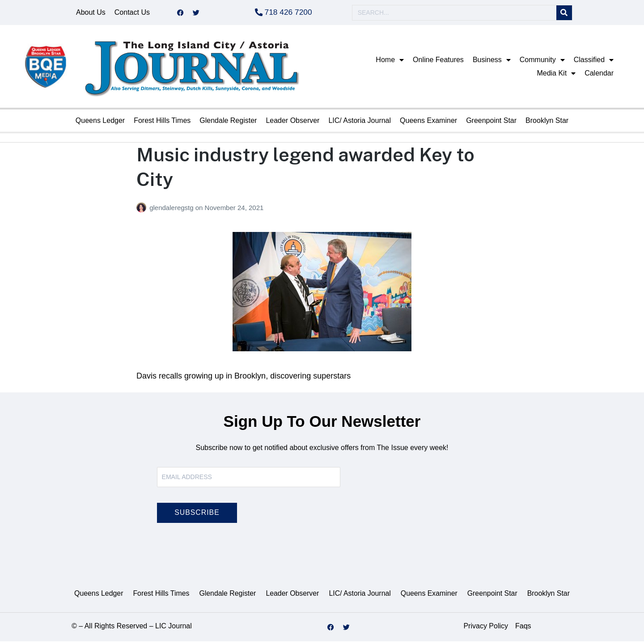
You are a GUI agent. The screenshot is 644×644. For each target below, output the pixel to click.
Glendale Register (228, 123)
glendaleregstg (172, 210)
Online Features (438, 62)
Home (390, 63)
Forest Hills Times (162, 123)
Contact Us (132, 14)
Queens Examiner (428, 123)
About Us (91, 14)
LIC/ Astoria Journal (360, 123)
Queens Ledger (100, 123)
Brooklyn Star (547, 123)
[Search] (564, 14)
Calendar (599, 76)
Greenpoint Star (491, 123)
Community (542, 63)
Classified (594, 63)
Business (492, 63)
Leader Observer (292, 123)
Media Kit (556, 76)
